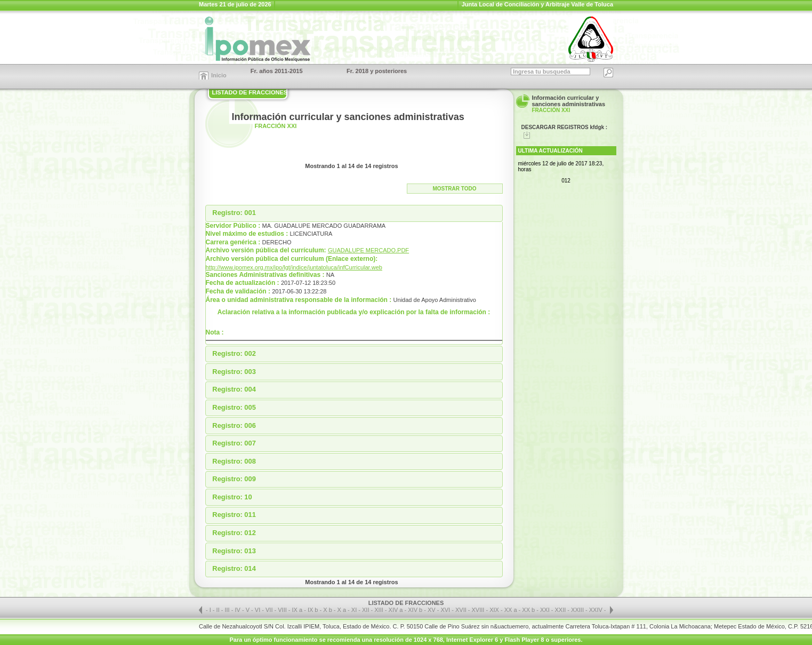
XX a (511, 610)
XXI (546, 610)
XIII (380, 610)
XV (432, 610)
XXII (561, 610)
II (219, 610)
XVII (462, 610)
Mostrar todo (454, 189)
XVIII (479, 610)
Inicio (219, 75)
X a (342, 610)
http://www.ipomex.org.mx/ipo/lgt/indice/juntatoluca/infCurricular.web (294, 267)
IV (238, 610)
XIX (495, 610)
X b (328, 610)
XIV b (415, 610)
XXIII (578, 610)
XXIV (597, 610)
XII (367, 610)
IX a (298, 610)
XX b (528, 610)
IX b (313, 610)
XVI (446, 610)
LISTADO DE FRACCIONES (250, 92)
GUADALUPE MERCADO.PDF (368, 250)
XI (355, 610)
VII (270, 610)
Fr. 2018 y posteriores (377, 71)
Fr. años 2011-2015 (277, 71)
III (228, 610)
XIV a (396, 610)
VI (258, 610)
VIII (283, 610)
